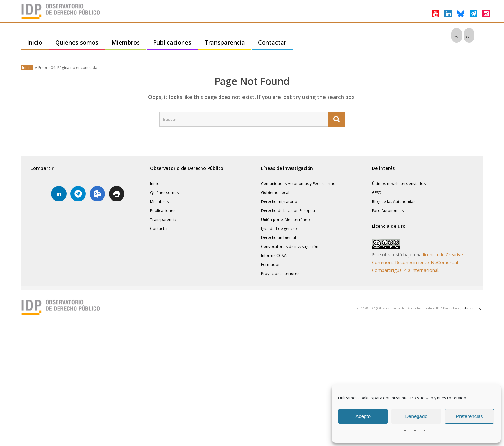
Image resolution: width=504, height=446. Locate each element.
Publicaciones (172, 42)
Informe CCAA (274, 256)
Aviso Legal (474, 308)
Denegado (416, 416)
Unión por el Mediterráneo (285, 220)
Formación (271, 265)
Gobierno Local (275, 193)
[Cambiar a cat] (469, 37)
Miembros (126, 42)
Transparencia (225, 42)
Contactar (272, 42)
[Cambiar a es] (457, 37)
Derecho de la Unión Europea (288, 211)
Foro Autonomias (388, 211)
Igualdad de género (279, 229)
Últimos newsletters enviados (399, 184)
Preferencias (469, 416)
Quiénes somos (77, 42)
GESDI (377, 193)
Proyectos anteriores (280, 274)
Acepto (363, 416)
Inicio (35, 42)
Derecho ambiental (279, 238)
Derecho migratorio (279, 202)
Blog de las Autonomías (394, 202)
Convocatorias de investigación (290, 247)
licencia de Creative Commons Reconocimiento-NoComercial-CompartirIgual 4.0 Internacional (417, 262)
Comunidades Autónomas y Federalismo (298, 184)
